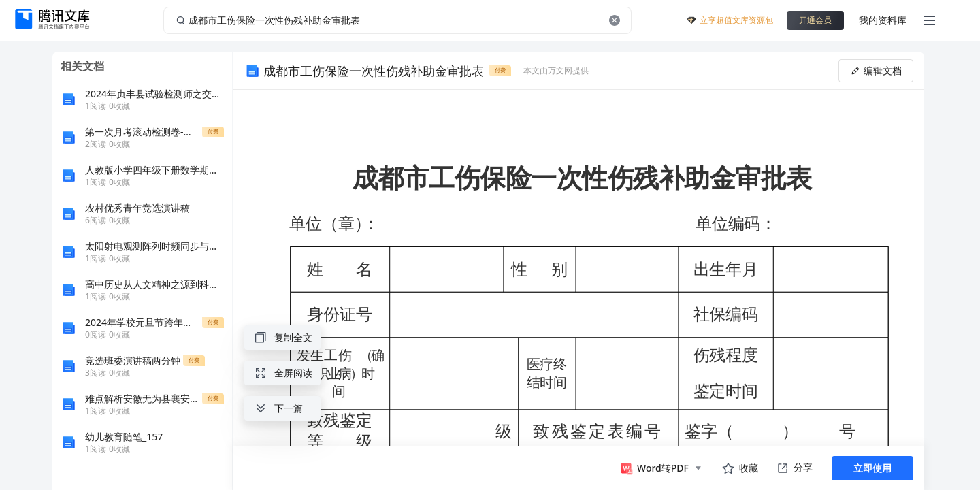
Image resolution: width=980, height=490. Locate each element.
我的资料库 (883, 20)
